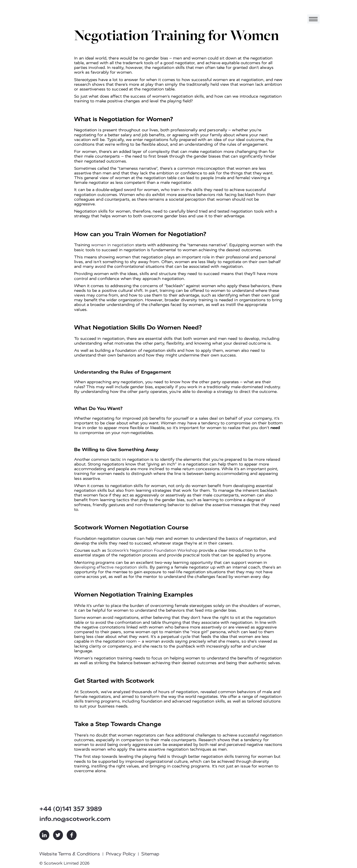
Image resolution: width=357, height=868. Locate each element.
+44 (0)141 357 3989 (71, 809)
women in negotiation (113, 245)
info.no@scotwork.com (75, 819)
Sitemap (150, 854)
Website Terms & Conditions (70, 854)
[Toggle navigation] (313, 19)
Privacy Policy (121, 854)
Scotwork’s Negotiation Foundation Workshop (152, 550)
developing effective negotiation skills (111, 567)
